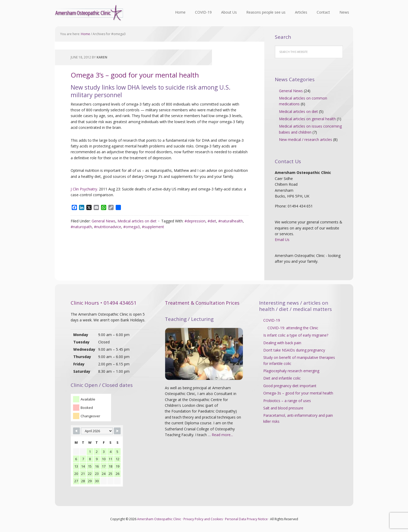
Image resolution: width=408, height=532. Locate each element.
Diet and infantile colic (282, 378)
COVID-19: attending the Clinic (293, 328)
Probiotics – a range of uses (287, 401)
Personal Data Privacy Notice (246, 519)
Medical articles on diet (137, 221)
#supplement (153, 227)
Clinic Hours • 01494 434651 (104, 303)
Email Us (282, 240)
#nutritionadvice (108, 227)
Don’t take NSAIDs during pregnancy (294, 350)
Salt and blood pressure (283, 408)
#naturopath (81, 227)
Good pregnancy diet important (290, 386)
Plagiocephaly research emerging (291, 371)
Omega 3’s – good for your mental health (135, 75)
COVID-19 (272, 320)
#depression (195, 221)
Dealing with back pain (282, 343)
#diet (212, 221)
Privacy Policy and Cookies (203, 519)
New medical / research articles (306, 139)
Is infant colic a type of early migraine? (296, 335)
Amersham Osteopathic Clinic (89, 13)
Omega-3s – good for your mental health (298, 393)
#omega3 (132, 227)
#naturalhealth (231, 221)
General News (104, 221)
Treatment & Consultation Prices (202, 303)
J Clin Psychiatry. (84, 189)
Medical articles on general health (307, 119)
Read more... (222, 435)
